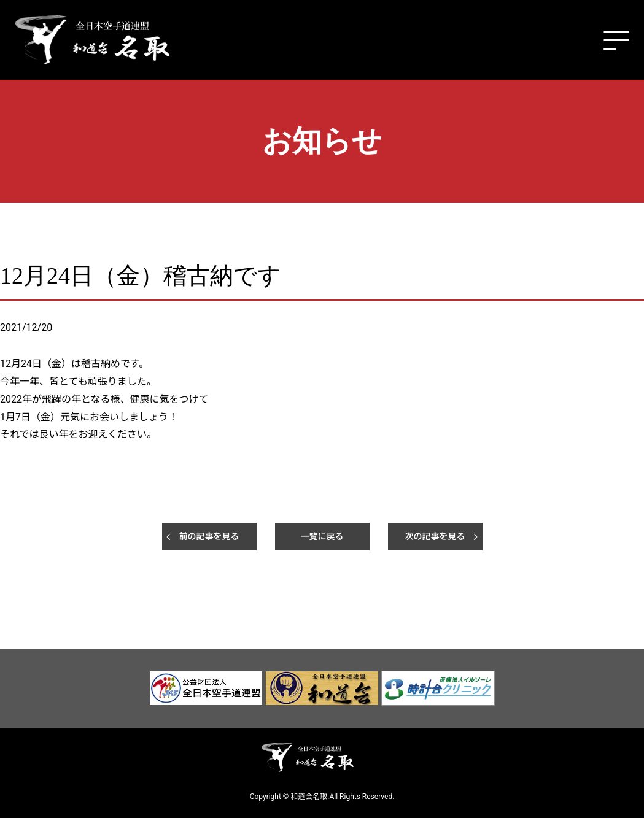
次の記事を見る (435, 536)
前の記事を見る (209, 536)
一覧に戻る (322, 536)
